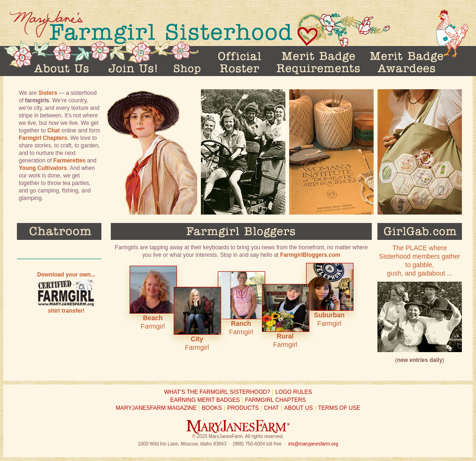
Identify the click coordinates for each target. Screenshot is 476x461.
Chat (54, 131)
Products (243, 408)
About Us (298, 408)
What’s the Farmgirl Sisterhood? (217, 392)
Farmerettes (69, 161)
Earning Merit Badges (205, 400)
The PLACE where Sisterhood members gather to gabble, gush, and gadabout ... (420, 298)
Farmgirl (153, 298)
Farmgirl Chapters (43, 138)
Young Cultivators (43, 168)
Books (212, 408)
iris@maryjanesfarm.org (313, 444)
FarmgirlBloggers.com (310, 255)
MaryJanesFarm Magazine (156, 408)
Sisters (48, 93)
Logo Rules (293, 392)
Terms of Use (339, 408)
